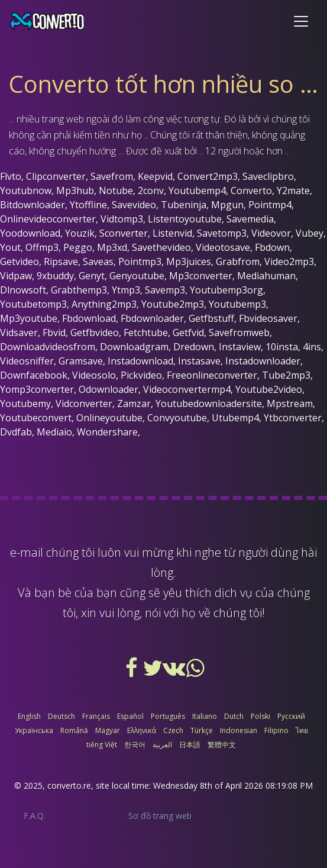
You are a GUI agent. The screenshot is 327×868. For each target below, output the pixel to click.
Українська (34, 730)
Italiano (205, 716)
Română (74, 730)
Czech (173, 730)
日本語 (190, 745)
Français (96, 716)
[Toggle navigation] (301, 21)
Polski (260, 716)
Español (130, 716)
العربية (162, 745)
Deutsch (61, 716)
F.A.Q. (35, 816)
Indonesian (239, 730)
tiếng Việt (102, 745)
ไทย (302, 730)
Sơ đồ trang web (160, 816)
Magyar (108, 730)
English (29, 716)
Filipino (276, 730)
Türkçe (202, 730)
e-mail (27, 552)
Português (168, 716)
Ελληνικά (142, 730)
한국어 (135, 745)
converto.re (69, 785)
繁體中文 (222, 745)
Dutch (234, 716)
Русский (291, 716)
